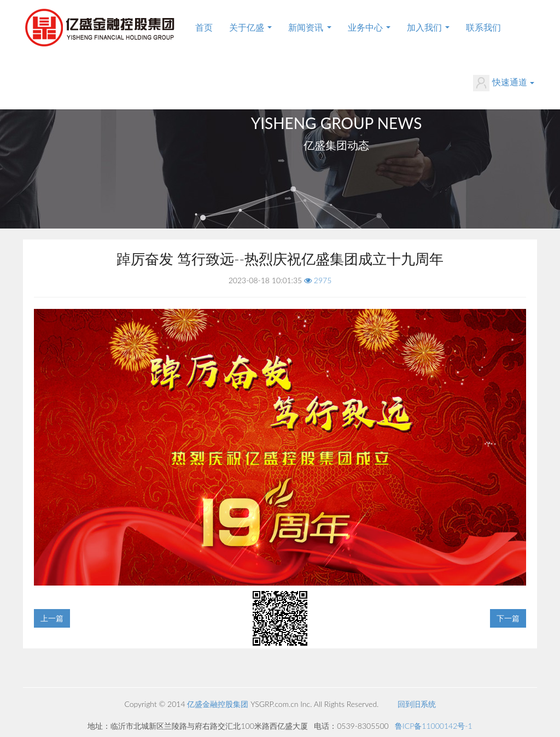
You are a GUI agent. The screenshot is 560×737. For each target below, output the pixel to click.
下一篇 (508, 618)
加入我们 (428, 27)
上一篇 (52, 618)
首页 (204, 27)
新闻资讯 (310, 27)
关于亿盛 (250, 27)
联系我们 (483, 27)
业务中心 (369, 27)
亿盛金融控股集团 (218, 704)
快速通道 (504, 83)
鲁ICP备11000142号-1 (433, 726)
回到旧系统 (417, 704)
